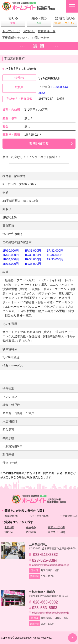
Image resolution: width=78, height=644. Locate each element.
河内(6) (9, 532)
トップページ (11, 31)
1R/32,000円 (55, 251)
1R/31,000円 (33, 251)
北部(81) (9, 527)
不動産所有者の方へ (15, 38)
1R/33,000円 (33, 255)
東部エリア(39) (56, 527)
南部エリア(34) (56, 532)
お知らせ (29, 31)
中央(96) (31, 527)
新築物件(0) (11, 516)
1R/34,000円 (55, 255)
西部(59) (31, 532)
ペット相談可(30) (39, 516)
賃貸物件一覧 (47, 31)
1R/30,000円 (11, 251)
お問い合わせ (41, 38)
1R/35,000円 (55, 259)
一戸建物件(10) (69, 516)
